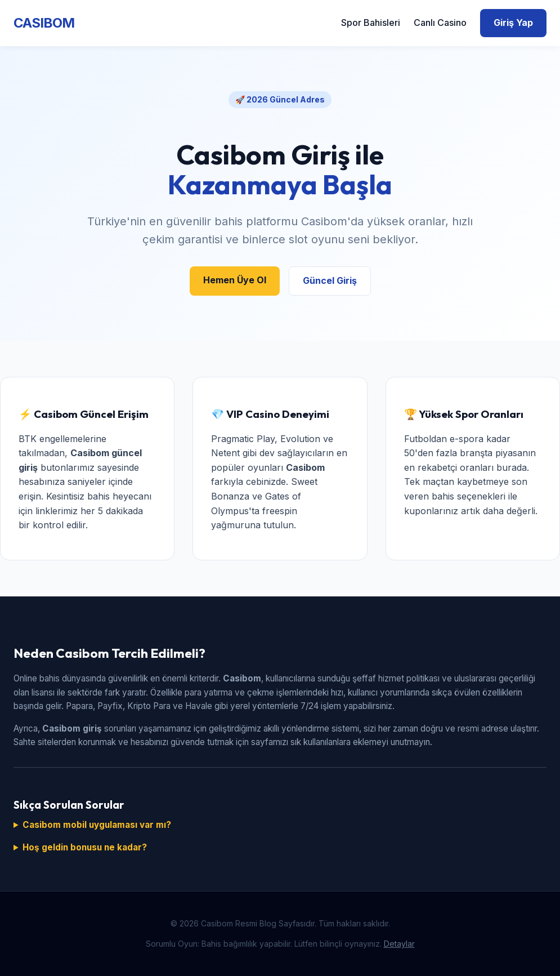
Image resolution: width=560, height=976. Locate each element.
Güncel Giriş (330, 280)
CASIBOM (44, 23)
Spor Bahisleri (371, 23)
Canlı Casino (440, 23)
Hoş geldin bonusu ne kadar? (85, 847)
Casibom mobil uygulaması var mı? (97, 825)
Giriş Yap (513, 23)
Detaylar (399, 944)
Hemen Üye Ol (235, 280)
